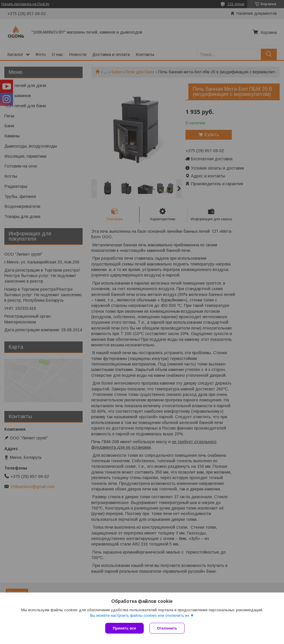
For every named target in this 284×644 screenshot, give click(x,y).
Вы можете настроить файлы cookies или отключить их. (140, 615)
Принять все (124, 628)
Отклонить (167, 628)
